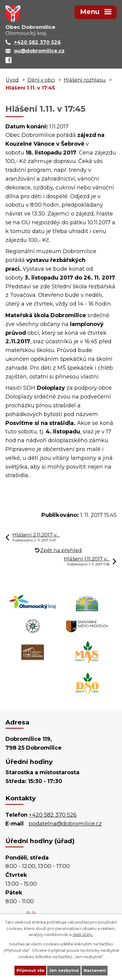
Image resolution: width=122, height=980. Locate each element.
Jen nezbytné (64, 970)
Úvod (12, 80)
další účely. (83, 934)
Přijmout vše (30, 970)
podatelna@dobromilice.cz (65, 824)
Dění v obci (41, 80)
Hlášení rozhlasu (85, 80)
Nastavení (95, 970)
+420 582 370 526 (53, 815)
